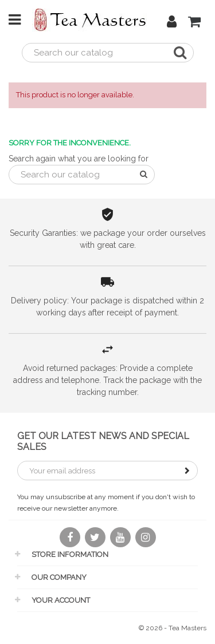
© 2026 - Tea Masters (173, 628)
